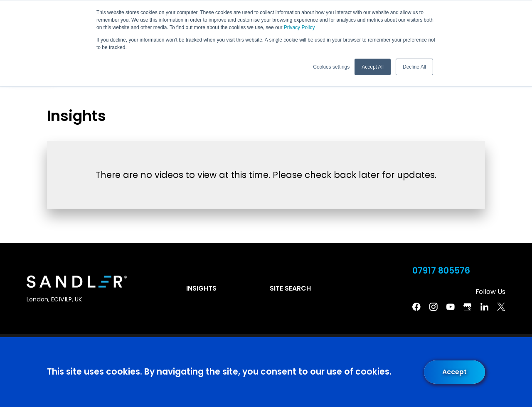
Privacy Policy (299, 27)
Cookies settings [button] (331, 67)
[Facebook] (416, 307)
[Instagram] (433, 307)
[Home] (77, 282)
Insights (201, 288)
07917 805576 (441, 271)
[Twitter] (501, 307)
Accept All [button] (373, 67)
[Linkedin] (485, 307)
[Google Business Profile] (468, 307)
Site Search (290, 288)
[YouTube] (451, 307)
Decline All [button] (414, 67)
